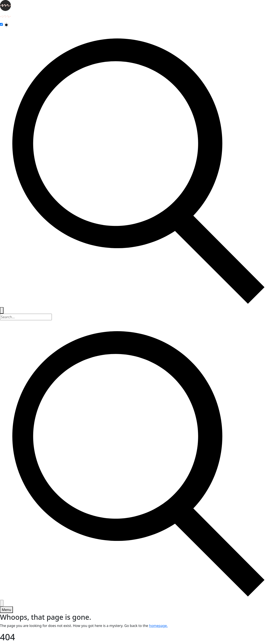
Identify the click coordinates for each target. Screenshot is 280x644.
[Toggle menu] (6, 610)
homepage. (158, 626)
